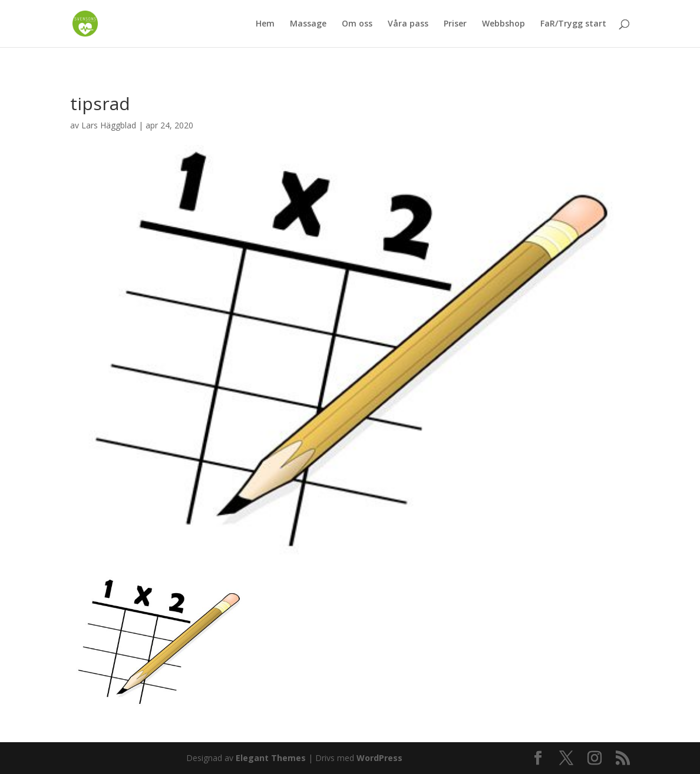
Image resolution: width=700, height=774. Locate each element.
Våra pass (408, 24)
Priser (455, 24)
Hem (265, 24)
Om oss (357, 24)
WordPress (379, 758)
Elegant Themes (271, 758)
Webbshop (503, 24)
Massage (308, 24)
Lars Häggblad (109, 125)
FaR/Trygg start (573, 24)
